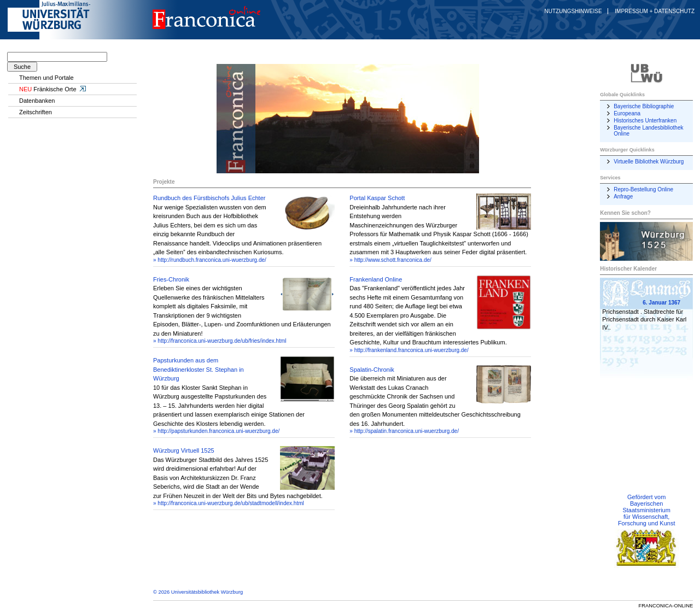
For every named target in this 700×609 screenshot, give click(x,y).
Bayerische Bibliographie (644, 106)
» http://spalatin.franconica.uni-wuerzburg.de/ (404, 431)
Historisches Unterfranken (645, 121)
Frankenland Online (376, 279)
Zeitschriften (36, 112)
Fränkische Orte (53, 89)
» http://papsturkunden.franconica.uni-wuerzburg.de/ (216, 431)
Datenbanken (37, 101)
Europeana (627, 113)
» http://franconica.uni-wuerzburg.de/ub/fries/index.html (220, 341)
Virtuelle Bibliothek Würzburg (649, 162)
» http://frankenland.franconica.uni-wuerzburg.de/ (409, 350)
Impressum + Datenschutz (655, 11)
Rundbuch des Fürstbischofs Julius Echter (209, 198)
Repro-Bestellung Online (643, 189)
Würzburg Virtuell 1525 (184, 450)
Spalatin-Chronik (372, 370)
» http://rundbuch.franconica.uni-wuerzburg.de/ (210, 260)
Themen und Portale (46, 78)
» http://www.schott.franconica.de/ (390, 260)
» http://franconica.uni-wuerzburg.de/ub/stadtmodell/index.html (229, 503)
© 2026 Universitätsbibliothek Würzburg (198, 592)
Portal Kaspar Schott (377, 198)
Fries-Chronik (171, 279)
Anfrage (623, 197)
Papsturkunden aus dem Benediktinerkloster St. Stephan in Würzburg (199, 369)
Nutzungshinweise (573, 11)
